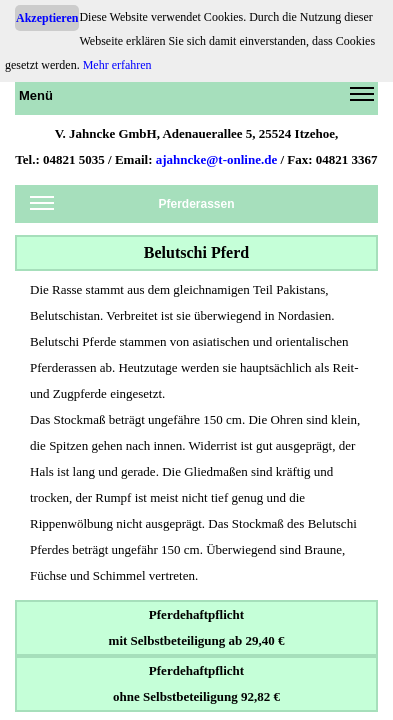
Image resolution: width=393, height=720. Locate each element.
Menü (196, 99)
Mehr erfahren (117, 65)
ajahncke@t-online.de (217, 159)
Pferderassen (132, 207)
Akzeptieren (47, 18)
